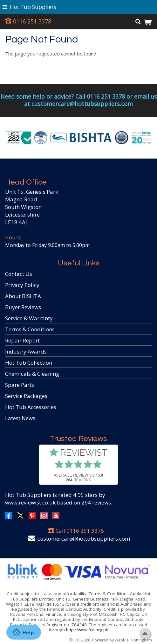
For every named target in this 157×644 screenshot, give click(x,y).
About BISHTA (23, 296)
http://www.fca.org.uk (87, 630)
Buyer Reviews (23, 307)
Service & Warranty (29, 318)
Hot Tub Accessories (31, 407)
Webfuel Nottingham (133, 640)
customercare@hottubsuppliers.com (84, 539)
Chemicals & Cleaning (32, 374)
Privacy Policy (22, 285)
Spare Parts (20, 385)
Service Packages (26, 396)
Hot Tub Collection (29, 363)
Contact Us (19, 274)
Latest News (20, 418)
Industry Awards (26, 351)
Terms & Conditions (30, 329)
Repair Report (22, 340)
